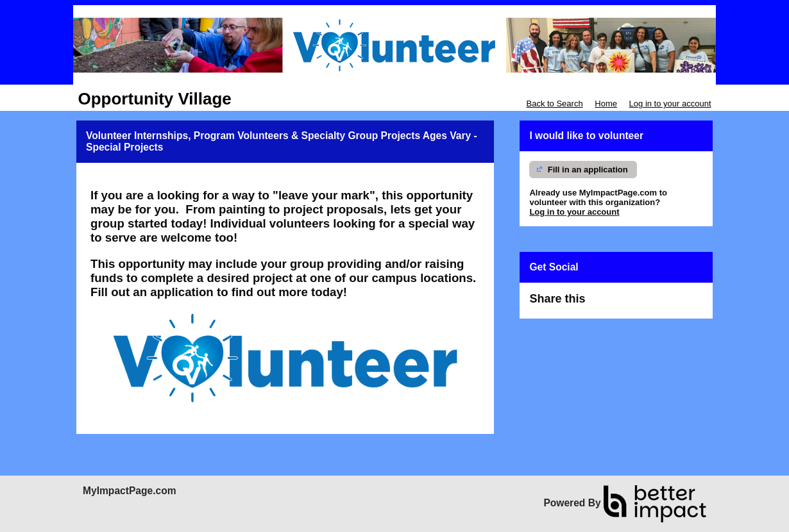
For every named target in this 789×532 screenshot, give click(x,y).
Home (606, 104)
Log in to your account (670, 104)
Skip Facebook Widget (630, 304)
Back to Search (554, 104)
